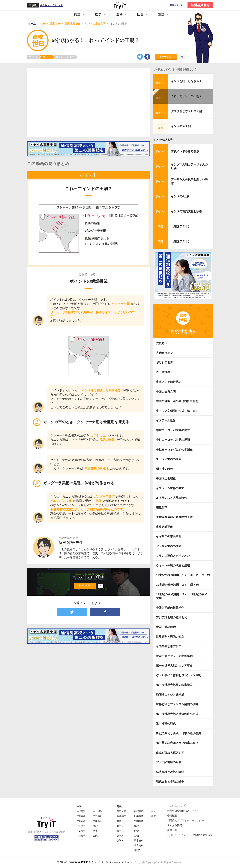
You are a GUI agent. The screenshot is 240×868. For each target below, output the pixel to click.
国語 (161, 14)
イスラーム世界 (166, 420)
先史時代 (162, 343)
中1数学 (81, 826)
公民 (95, 836)
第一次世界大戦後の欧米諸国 (174, 685)
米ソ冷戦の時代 (166, 723)
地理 (95, 826)
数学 (98, 14)
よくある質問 (175, 825)
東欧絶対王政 (164, 527)
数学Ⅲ (120, 831)
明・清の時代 (164, 469)
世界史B (138, 845)
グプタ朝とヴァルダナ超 (186, 111)
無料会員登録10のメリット (182, 811)
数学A (120, 836)
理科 (119, 14)
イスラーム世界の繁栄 (170, 488)
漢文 (154, 816)
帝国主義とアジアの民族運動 (174, 656)
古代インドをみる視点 (185, 151)
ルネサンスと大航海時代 (171, 498)
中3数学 (81, 836)
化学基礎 (139, 816)
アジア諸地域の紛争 (169, 762)
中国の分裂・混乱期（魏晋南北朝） (178, 401)
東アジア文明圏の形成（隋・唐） (177, 411)
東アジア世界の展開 (169, 459)
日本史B (138, 841)
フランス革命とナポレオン (173, 556)
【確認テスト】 (181, 226)
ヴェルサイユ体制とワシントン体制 (178, 675)
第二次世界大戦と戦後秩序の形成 (177, 714)
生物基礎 (139, 821)
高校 (119, 806)
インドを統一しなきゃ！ (186, 81)
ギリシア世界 (164, 362)
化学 (136, 831)
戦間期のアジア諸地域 (170, 695)
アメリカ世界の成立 (169, 546)
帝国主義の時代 (166, 627)
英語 (77, 14)
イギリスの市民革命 (169, 536)
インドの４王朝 (181, 126)
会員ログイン (176, 5)
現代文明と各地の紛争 (170, 781)
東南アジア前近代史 (169, 382)
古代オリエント (166, 353)
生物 (136, 836)
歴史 (95, 831)
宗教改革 (162, 507)
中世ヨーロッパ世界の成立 (173, 430)
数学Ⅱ (120, 826)
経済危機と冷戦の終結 (170, 772)
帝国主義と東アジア (169, 646)
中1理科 (97, 811)
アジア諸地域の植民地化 (171, 617)
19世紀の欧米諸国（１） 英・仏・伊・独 (183, 575)
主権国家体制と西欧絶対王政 (174, 517)
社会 (140, 14)
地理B (137, 850)
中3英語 (81, 821)
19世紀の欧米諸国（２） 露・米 (179, 585)
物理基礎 (139, 811)
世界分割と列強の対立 (170, 637)
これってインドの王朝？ (186, 96)
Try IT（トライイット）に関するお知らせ (190, 835)
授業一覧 (172, 830)
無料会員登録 (200, 5)
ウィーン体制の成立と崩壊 (173, 565)
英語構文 (121, 816)
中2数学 (81, 831)
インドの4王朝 (180, 196)
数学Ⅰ (120, 821)
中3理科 (97, 821)
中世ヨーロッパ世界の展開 (173, 440)
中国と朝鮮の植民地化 (170, 608)
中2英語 (81, 816)
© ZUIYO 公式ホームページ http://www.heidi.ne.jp (95, 862)
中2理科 (97, 816)
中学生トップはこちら (52, 5)
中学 (79, 806)
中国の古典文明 (166, 392)
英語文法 (121, 811)
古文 (154, 811)
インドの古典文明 (163, 140)
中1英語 (81, 811)
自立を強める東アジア (170, 753)
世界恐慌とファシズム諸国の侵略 (177, 704)
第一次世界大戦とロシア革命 (174, 666)
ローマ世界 (163, 372)
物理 (136, 826)
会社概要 (172, 816)
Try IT (120, 5)
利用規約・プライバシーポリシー (186, 820)
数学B (120, 841)
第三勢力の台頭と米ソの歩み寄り (177, 743)
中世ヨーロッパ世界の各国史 (174, 449)
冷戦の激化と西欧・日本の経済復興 (178, 733)
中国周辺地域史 (166, 478)
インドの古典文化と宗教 (186, 211)
